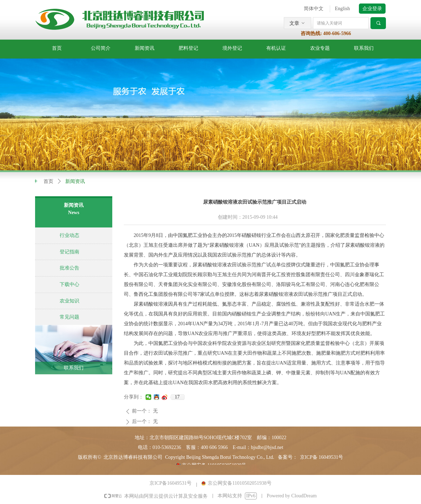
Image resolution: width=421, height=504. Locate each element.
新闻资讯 (75, 181)
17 (177, 397)
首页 (48, 181)
